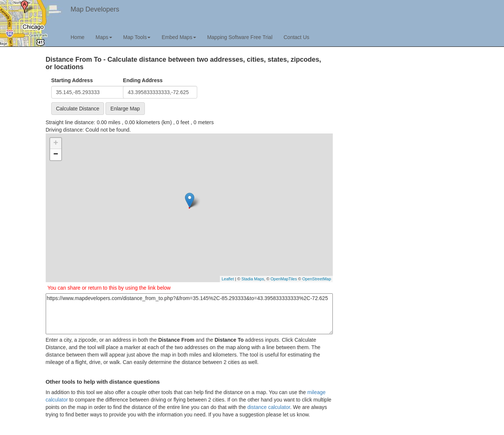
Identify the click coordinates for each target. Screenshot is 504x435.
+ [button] (56, 144)
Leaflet (228, 279)
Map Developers (95, 9)
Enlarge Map (125, 109)
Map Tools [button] (137, 37)
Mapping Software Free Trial (240, 37)
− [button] (56, 155)
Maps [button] (104, 37)
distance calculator (269, 407)
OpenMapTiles (284, 279)
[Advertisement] (396, 108)
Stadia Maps (253, 279)
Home (77, 37)
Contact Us (297, 37)
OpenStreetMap (317, 279)
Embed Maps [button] (179, 37)
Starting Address (72, 80)
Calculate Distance (78, 109)
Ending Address (143, 80)
